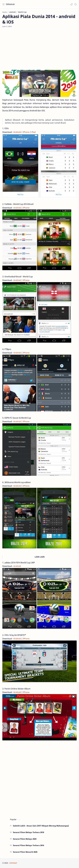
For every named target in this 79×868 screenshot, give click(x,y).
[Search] (75, 4)
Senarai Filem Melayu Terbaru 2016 (28, 845)
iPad (33, 132)
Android (17, 132)
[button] (71, 4)
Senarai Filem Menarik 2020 (25, 852)
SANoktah (10, 4)
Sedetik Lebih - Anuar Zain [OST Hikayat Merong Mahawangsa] (41, 826)
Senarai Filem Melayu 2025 (25, 839)
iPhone (26, 132)
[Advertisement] (39, 49)
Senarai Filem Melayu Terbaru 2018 (28, 832)
